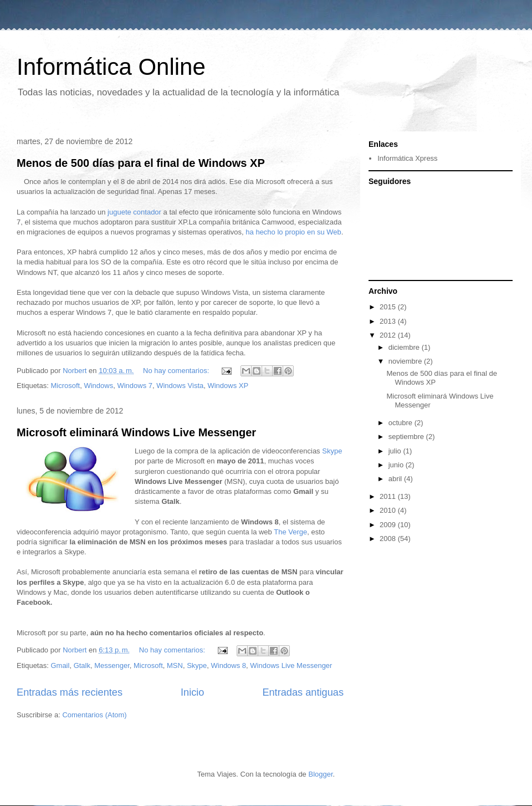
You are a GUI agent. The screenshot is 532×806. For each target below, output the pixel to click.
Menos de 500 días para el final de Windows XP (141, 163)
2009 (389, 525)
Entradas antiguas (303, 692)
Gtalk (82, 665)
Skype (332, 451)
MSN (175, 665)
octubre (401, 423)
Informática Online (111, 67)
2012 (389, 335)
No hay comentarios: (177, 371)
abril (396, 479)
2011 (389, 496)
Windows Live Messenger (291, 665)
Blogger (320, 774)
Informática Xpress (407, 158)
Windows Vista (180, 386)
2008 (389, 539)
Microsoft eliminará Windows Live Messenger (136, 432)
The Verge (290, 532)
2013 (389, 321)
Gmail (60, 665)
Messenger (112, 665)
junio (397, 465)
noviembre (406, 361)
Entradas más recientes (70, 692)
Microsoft (65, 386)
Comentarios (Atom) (94, 715)
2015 (389, 307)
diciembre (405, 347)
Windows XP (228, 386)
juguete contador (134, 212)
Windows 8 (229, 665)
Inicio (192, 692)
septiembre (407, 437)
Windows (98, 386)
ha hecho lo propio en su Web (293, 232)
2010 (389, 510)
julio (396, 451)
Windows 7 (135, 386)
